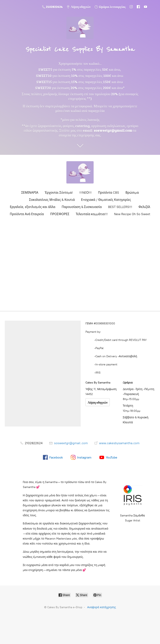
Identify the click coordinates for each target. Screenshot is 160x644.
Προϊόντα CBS (109, 193)
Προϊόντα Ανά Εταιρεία (27, 214)
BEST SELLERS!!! (120, 207)
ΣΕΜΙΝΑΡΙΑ (30, 193)
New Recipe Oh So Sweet (132, 214)
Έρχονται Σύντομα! (59, 193)
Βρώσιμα (132, 193)
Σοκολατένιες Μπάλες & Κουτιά (52, 200)
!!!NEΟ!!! (86, 193)
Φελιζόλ (144, 207)
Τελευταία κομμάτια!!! (92, 214)
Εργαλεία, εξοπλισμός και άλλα (32, 207)
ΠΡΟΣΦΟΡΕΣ (60, 214)
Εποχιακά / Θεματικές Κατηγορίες (106, 200)
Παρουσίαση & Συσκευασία (82, 207)
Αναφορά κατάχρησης (102, 607)
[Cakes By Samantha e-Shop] (80, 172)
